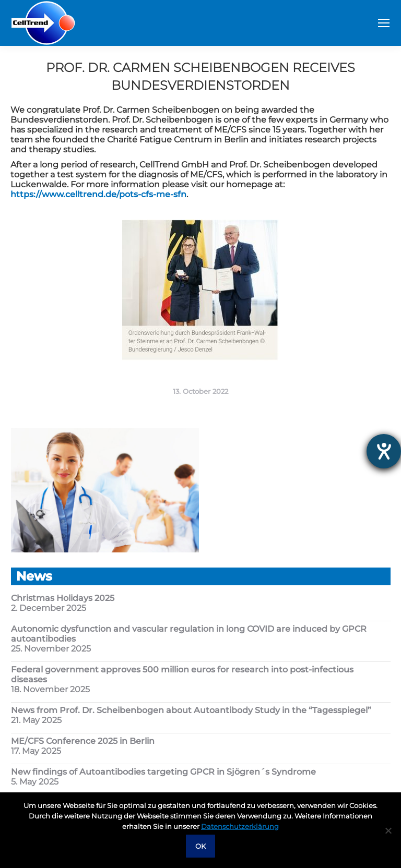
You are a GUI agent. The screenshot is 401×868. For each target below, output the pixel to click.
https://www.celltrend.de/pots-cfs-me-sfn (98, 194)
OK (200, 846)
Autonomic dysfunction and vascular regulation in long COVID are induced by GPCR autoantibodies (189, 634)
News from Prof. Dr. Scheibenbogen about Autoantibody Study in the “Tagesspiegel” (191, 710)
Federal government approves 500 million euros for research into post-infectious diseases (182, 674)
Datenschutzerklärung (240, 826)
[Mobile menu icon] (384, 23)
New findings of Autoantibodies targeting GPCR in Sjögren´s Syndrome (163, 772)
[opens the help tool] (384, 451)
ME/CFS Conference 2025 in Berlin (83, 741)
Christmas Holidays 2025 (63, 598)
